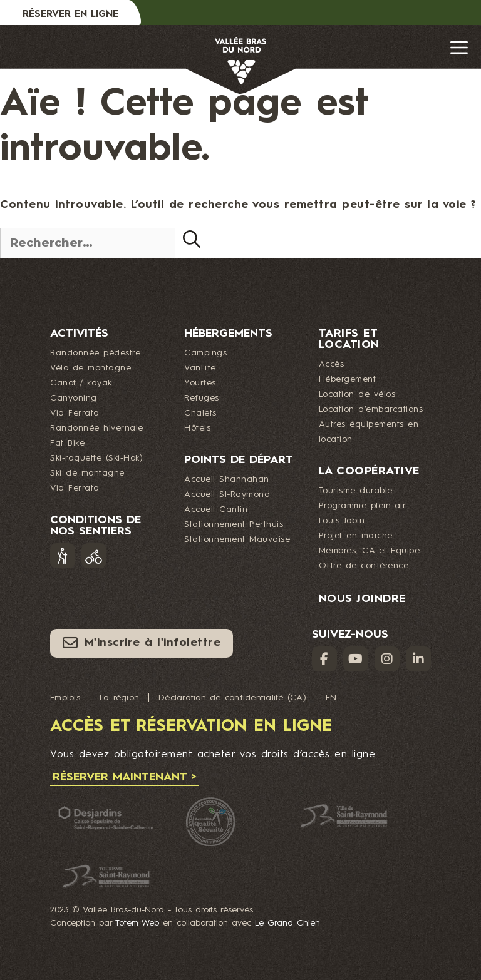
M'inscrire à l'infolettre (142, 643)
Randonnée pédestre (95, 353)
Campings (205, 353)
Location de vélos (357, 394)
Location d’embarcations (371, 409)
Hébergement (348, 379)
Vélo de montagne (91, 368)
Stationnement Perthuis (234, 524)
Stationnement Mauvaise (237, 539)
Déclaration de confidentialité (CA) (232, 698)
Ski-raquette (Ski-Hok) (96, 458)
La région (119, 698)
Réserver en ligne (70, 15)
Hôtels (197, 428)
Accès (332, 364)
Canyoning (74, 398)
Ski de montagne (87, 473)
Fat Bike (67, 443)
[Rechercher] (192, 239)
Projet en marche (356, 536)
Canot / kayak (81, 383)
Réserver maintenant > (124, 777)
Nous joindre (362, 599)
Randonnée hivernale (97, 428)
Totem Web (137, 923)
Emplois (65, 698)
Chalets (200, 413)
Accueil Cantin (216, 509)
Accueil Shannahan (227, 479)
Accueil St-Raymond (227, 494)
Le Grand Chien (287, 923)
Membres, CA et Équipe (370, 551)
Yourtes (200, 383)
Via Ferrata (75, 413)
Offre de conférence (364, 566)
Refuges (202, 398)
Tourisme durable (356, 491)
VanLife (200, 368)
